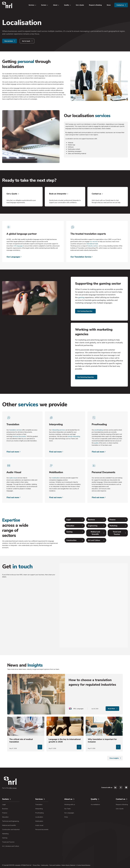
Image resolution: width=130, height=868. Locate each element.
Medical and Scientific (9, 825)
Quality (67, 5)
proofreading (99, 430)
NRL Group (13, 788)
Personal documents (42, 829)
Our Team (67, 809)
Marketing (5, 834)
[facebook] (121, 787)
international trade (92, 244)
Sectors (44, 5)
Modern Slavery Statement (68, 865)
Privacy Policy (36, 865)
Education (5, 817)
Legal (4, 804)
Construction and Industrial (11, 829)
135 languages (18, 246)
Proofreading (39, 813)
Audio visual (39, 825)
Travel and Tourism (8, 842)
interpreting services (58, 430)
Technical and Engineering (11, 821)
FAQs (66, 817)
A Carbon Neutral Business (83, 865)
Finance (5, 813)
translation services (15, 430)
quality (96, 443)
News (109, 5)
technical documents (19, 436)
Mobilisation (39, 821)
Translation (39, 804)
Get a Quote (80, 5)
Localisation (39, 817)
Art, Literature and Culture (11, 846)
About (55, 5)
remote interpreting (74, 436)
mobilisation (56, 478)
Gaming (5, 838)
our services (94, 241)
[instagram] (126, 787)
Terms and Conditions (55, 865)
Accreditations (95, 804)
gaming (81, 297)
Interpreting (39, 809)
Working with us (70, 804)
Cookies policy (45, 865)
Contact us (122, 799)
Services (31, 5)
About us (69, 799)
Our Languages (69, 813)
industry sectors (93, 246)
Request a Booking (95, 5)
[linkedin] (115, 787)
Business (5, 809)
